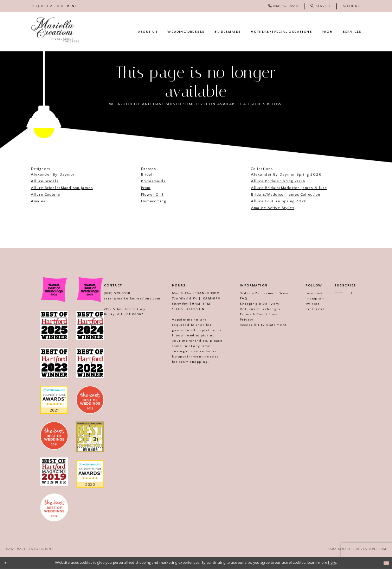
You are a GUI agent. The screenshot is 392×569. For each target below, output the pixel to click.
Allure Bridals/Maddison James (62, 188)
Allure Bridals (45, 181)
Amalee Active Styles (273, 208)
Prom (146, 188)
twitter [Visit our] (305, 304)
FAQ (236, 298)
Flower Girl (152, 195)
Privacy (239, 320)
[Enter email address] (345, 294)
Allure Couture (46, 195)
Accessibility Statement (255, 325)
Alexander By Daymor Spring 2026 (286, 175)
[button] (352, 6)
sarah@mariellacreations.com (125, 298)
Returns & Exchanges (253, 309)
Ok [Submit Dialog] (383, 563)
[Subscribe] (359, 294)
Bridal (147, 175)
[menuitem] (55, 6)
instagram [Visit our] (307, 298)
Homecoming (154, 201)
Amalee (38, 201)
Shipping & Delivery (252, 304)
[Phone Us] (283, 6)
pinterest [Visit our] (307, 309)
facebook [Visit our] (306, 293)
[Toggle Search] (320, 6)
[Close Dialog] (8, 563)
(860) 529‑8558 (110, 293)
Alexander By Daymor (53, 175)
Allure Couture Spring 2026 (279, 201)
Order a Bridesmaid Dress (257, 293)
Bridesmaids (153, 181)
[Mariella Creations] (55, 30)
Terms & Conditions (251, 314)
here (332, 563)
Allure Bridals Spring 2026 (278, 181)
